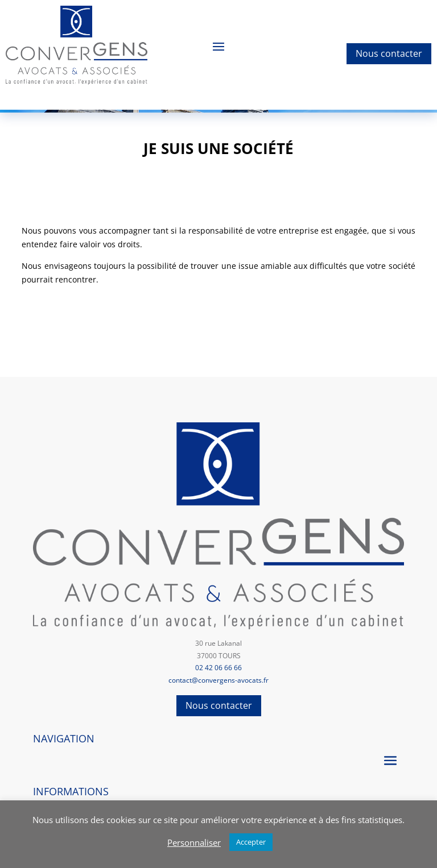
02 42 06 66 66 (218, 668)
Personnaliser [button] (194, 842)
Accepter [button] (251, 842)
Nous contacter (389, 53)
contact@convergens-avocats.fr (218, 680)
